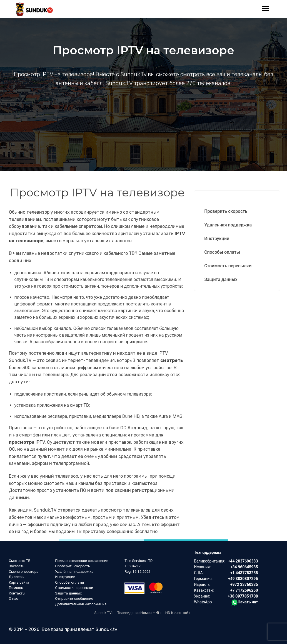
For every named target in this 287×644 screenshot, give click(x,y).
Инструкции (217, 239)
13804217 (133, 566)
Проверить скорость (226, 211)
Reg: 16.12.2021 (138, 572)
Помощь (16, 588)
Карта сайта (19, 582)
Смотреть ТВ (20, 561)
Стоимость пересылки (228, 266)
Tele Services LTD (138, 561)
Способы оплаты (222, 252)
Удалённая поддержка (74, 572)
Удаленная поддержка (228, 225)
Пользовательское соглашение (82, 561)
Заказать (17, 566)
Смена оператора (24, 572)
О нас (14, 599)
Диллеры (17, 577)
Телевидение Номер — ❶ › (139, 613)
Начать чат (245, 602)
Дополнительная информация (81, 604)
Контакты (17, 593)
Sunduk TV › (104, 613)
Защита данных (221, 279)
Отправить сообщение (74, 599)
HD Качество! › (178, 613)
